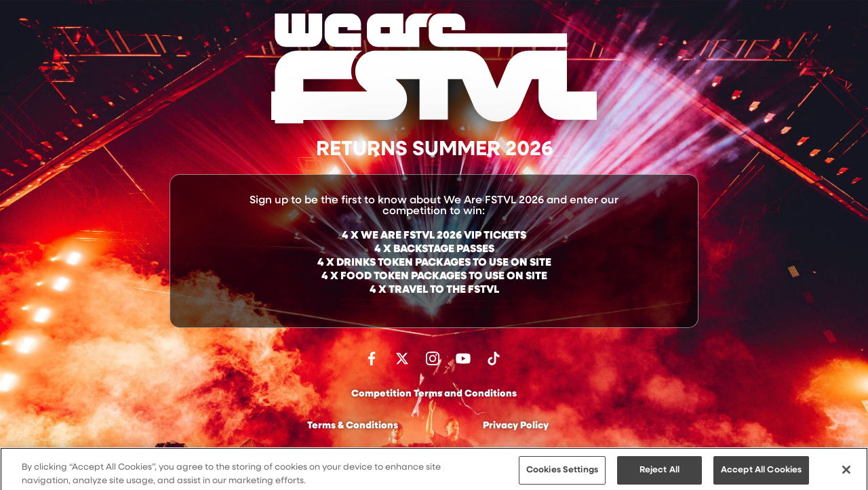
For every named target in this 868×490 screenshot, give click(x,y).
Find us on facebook (372, 359)
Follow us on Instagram (433, 359)
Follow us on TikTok (494, 359)
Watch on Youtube (463, 359)
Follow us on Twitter (402, 359)
